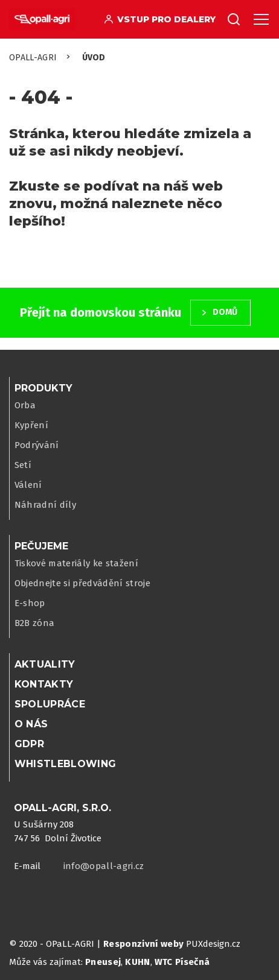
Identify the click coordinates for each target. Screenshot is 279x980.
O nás (31, 724)
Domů (225, 312)
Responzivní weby (143, 944)
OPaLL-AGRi (33, 58)
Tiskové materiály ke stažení (77, 563)
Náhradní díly (45, 505)
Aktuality (45, 664)
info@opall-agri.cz (104, 866)
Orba (25, 405)
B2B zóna (35, 623)
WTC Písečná (182, 962)
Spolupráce (50, 704)
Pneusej (103, 962)
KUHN (137, 962)
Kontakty (44, 684)
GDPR (29, 744)
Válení (28, 485)
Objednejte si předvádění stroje (83, 583)
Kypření (31, 425)
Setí (23, 465)
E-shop (30, 603)
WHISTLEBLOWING (66, 764)
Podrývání (37, 445)
